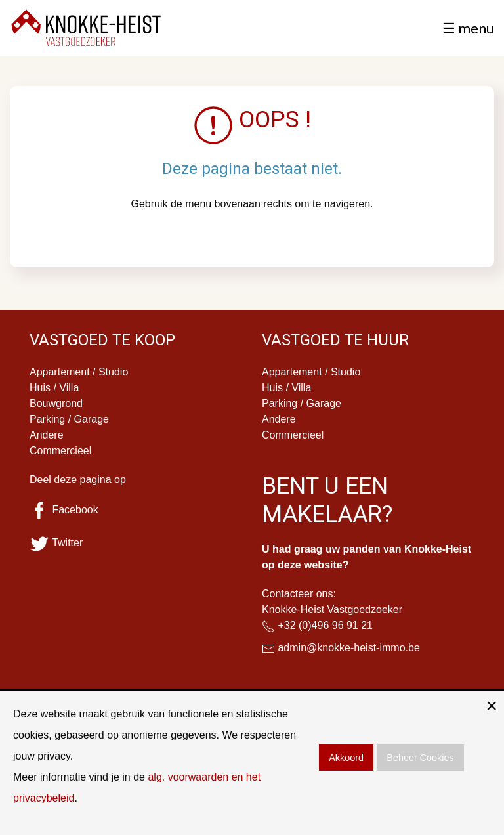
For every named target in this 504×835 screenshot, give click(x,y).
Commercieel (60, 451)
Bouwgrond (56, 403)
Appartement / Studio (79, 372)
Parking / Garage (69, 419)
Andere (47, 435)
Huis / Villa (54, 388)
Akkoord (346, 758)
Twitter (56, 543)
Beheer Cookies (420, 758)
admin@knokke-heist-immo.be (348, 648)
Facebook (64, 510)
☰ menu (468, 28)
